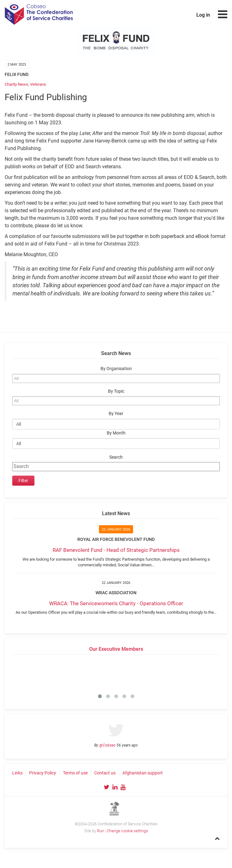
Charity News (16, 84)
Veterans (38, 84)
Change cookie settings (127, 831)
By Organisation (116, 369)
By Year (116, 414)
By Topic (116, 391)
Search (116, 457)
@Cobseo (107, 745)
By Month (116, 433)
